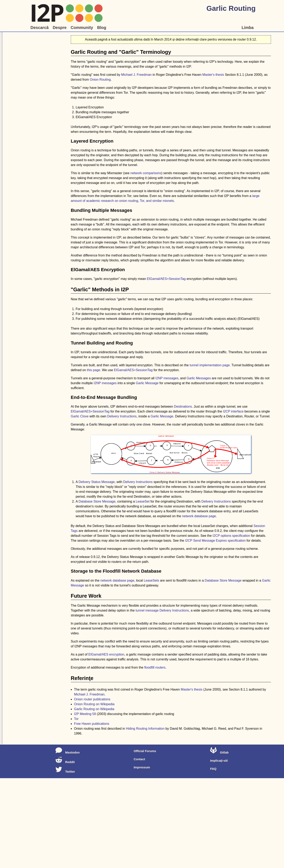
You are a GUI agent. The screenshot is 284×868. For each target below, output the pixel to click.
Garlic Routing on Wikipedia (94, 709)
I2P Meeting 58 (85, 714)
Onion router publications (92, 699)
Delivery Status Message (97, 482)
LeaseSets (151, 580)
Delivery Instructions (122, 416)
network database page (199, 516)
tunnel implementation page (210, 365)
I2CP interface (233, 411)
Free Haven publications (92, 724)
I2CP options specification (231, 536)
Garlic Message (147, 383)
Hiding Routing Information (145, 729)
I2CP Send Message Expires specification (215, 541)
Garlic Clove (80, 416)
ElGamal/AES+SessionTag (166, 279)
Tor (76, 719)
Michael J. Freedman (136, 75)
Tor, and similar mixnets (157, 201)
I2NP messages (167, 378)
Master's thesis (213, 75)
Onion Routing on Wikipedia (94, 704)
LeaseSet (143, 501)
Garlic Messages (199, 378)
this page (94, 370)
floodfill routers (155, 667)
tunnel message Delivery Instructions (162, 610)
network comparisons (146, 173)
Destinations (183, 406)
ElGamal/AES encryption (106, 654)
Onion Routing (100, 80)
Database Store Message (97, 501)
